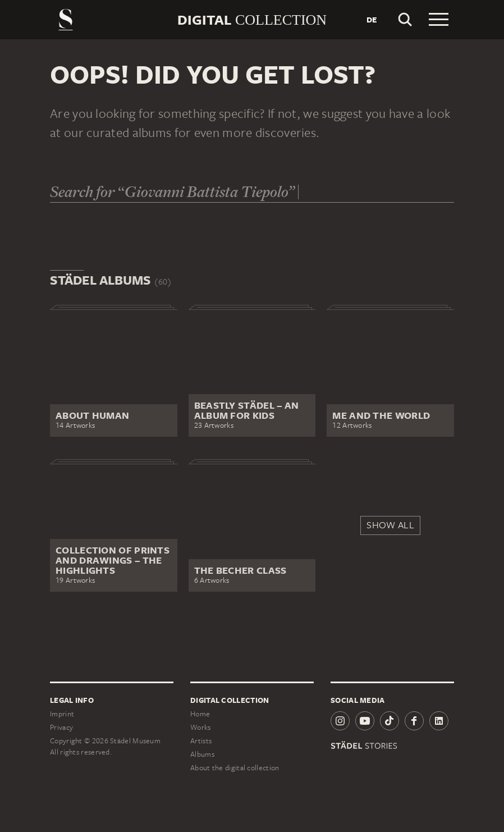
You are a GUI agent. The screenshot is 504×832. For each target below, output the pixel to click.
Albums (202, 754)
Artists (201, 741)
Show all (390, 525)
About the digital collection (235, 768)
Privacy (61, 727)
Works (201, 727)
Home (200, 714)
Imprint (62, 714)
